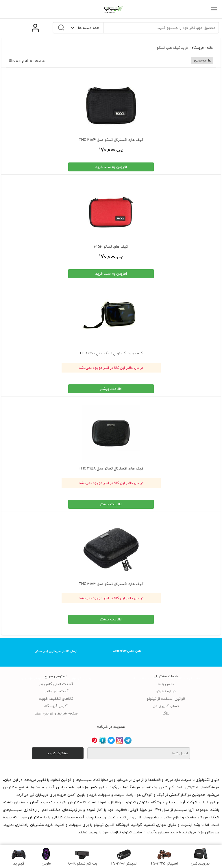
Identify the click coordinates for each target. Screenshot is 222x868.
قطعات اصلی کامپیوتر (56, 684)
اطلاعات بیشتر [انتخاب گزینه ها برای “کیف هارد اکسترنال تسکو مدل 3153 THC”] (111, 619)
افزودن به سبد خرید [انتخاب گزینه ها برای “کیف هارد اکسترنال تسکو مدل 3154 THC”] (111, 167)
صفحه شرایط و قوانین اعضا (56, 713)
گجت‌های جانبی (56, 691)
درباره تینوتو (166, 691)
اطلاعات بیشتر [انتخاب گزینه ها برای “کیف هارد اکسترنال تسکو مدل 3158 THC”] (111, 504)
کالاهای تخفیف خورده (56, 699)
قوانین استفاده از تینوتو (166, 699)
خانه (210, 48)
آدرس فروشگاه (56, 706)
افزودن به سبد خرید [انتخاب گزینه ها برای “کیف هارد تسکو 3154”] (111, 274)
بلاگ (166, 713)
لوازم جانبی (172, 817)
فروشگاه (198, 48)
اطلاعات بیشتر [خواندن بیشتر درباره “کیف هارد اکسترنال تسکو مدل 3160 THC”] (111, 389)
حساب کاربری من (166, 706)
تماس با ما (166, 684)
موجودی (203, 60)
